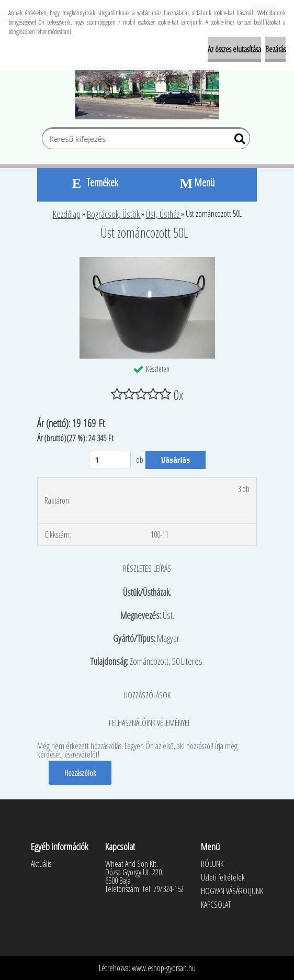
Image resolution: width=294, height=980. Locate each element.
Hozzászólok (80, 773)
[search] (238, 141)
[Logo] (147, 93)
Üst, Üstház (163, 214)
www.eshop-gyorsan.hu (164, 968)
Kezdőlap (67, 214)
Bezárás (275, 49)
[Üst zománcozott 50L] (147, 261)
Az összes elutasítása (234, 49)
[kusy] (110, 460)
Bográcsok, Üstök (114, 214)
